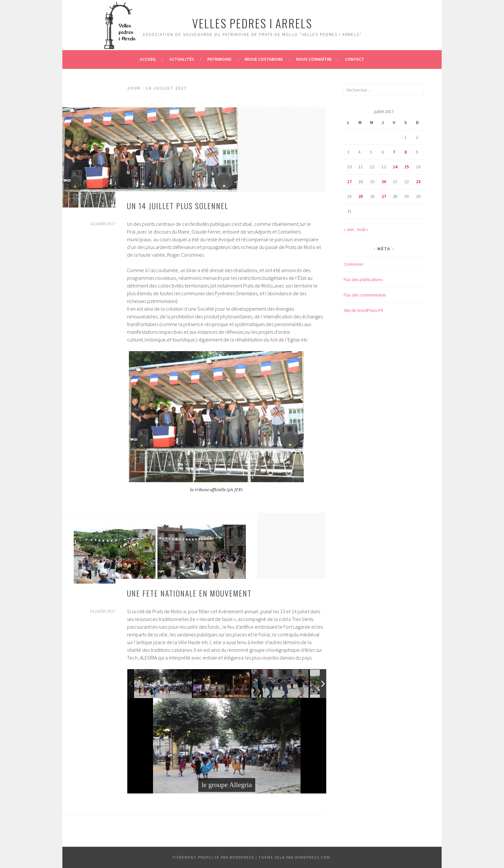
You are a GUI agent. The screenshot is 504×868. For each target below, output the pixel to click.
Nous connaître (314, 59)
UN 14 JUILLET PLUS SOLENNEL (178, 206)
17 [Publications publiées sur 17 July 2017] (349, 182)
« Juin (349, 229)
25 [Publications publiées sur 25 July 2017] (361, 196)
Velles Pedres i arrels (252, 23)
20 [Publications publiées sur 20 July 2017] (384, 182)
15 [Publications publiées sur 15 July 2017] (407, 167)
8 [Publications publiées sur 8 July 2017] (405, 152)
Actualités (182, 59)
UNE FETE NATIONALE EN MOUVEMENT (189, 593)
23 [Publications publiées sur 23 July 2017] (418, 182)
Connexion (353, 264)
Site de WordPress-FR (363, 310)
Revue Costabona (264, 59)
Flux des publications (363, 279)
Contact (355, 59)
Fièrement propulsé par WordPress (213, 857)
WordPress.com (312, 857)
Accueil (148, 59)
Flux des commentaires (365, 295)
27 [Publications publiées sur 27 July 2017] (384, 196)
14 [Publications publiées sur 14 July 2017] (395, 167)
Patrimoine (219, 59)
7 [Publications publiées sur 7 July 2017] (394, 152)
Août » (362, 229)
